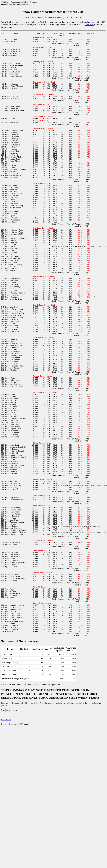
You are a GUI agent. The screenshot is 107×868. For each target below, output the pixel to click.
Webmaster (6, 840)
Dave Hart (89, 25)
